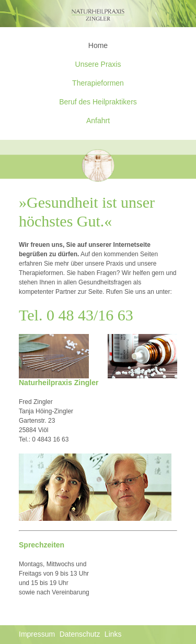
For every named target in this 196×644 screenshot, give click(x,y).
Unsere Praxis (98, 64)
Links (113, 634)
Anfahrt (98, 121)
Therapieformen (98, 83)
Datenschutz (80, 634)
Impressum (37, 634)
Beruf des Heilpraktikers (98, 102)
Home (98, 45)
